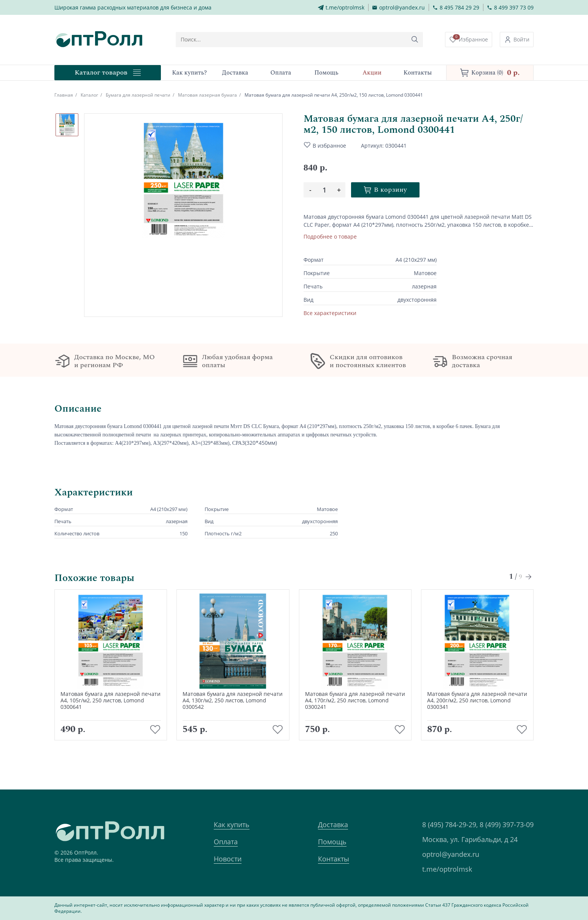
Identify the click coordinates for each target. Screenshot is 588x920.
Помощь (332, 842)
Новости (228, 859)
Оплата (226, 842)
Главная (64, 95)
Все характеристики (330, 313)
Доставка (333, 824)
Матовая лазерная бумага (207, 95)
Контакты (334, 859)
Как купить (232, 824)
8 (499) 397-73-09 (507, 824)
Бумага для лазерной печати (138, 95)
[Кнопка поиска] (415, 40)
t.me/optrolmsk (447, 869)
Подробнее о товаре (330, 236)
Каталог (89, 95)
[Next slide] (529, 586)
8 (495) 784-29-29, (450, 824)
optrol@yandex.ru (451, 854)
